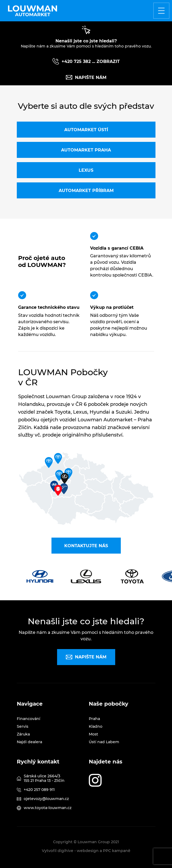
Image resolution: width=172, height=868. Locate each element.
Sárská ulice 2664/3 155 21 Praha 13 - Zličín (44, 778)
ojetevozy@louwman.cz (46, 799)
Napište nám (86, 77)
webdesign (88, 851)
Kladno (96, 726)
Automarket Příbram (86, 191)
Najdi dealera (29, 742)
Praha (94, 719)
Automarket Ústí (86, 130)
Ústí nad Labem (104, 742)
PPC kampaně (117, 851)
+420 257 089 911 (39, 790)
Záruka (23, 734)
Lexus (86, 170)
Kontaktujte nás (86, 546)
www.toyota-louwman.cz (48, 808)
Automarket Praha (86, 150)
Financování (29, 719)
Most (93, 734)
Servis (23, 726)
